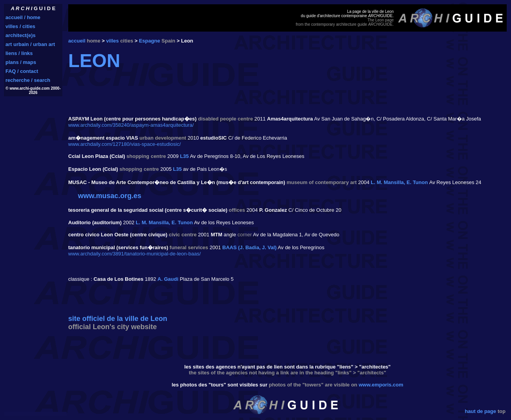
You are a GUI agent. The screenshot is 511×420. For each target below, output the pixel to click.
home (94, 41)
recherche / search (28, 80)
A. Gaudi (168, 279)
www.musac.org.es (110, 196)
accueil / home (23, 17)
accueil (77, 41)
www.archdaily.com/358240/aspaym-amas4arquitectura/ (131, 125)
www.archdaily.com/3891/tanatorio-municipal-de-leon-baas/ (134, 254)
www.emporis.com (381, 385)
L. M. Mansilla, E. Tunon (399, 182)
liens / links (19, 53)
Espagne (149, 41)
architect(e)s (20, 35)
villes (112, 41)
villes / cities (20, 26)
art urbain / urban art (30, 44)
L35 (184, 156)
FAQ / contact (22, 71)
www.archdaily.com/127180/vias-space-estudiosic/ (125, 144)
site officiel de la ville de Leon (118, 319)
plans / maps (21, 62)
